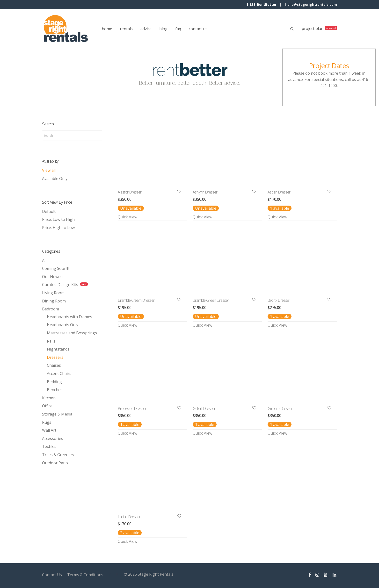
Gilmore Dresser (280, 409)
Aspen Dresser (279, 192)
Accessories (53, 438)
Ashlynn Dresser (205, 192)
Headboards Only (63, 325)
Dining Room (54, 301)
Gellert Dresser (204, 409)
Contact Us (52, 575)
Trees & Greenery (58, 455)
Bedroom (51, 309)
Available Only (55, 179)
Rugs (47, 422)
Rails (51, 341)
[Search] (292, 29)
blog (163, 29)
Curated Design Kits (60, 285)
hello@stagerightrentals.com (311, 4)
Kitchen (49, 398)
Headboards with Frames (69, 317)
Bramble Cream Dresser (136, 300)
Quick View (128, 217)
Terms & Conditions (85, 575)
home (107, 29)
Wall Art (49, 430)
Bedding (54, 382)
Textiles (49, 446)
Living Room (53, 293)
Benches (55, 390)
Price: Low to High (58, 219)
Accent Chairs (59, 373)
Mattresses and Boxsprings (72, 333)
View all (49, 170)
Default (49, 211)
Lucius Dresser (129, 517)
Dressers (55, 357)
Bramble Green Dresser (211, 300)
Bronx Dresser (279, 300)
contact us (198, 29)
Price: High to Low (58, 228)
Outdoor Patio (55, 463)
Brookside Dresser (132, 409)
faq (178, 29)
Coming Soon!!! (55, 268)
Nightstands (58, 349)
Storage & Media (57, 414)
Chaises (54, 365)
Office (47, 406)
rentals (126, 29)
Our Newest (53, 277)
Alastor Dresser (130, 192)
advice (146, 29)
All (44, 260)
